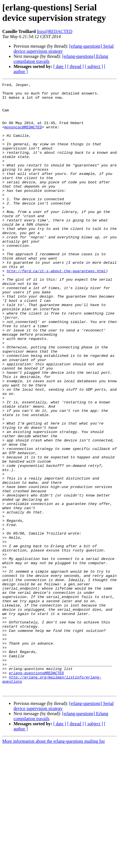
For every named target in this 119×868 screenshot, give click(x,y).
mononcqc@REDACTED (23, 136)
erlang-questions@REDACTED (36, 791)
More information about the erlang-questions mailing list (53, 863)
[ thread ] (75, 66)
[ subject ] (94, 66)
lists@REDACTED (55, 31)
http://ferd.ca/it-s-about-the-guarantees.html (56, 309)
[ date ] (60, 66)
